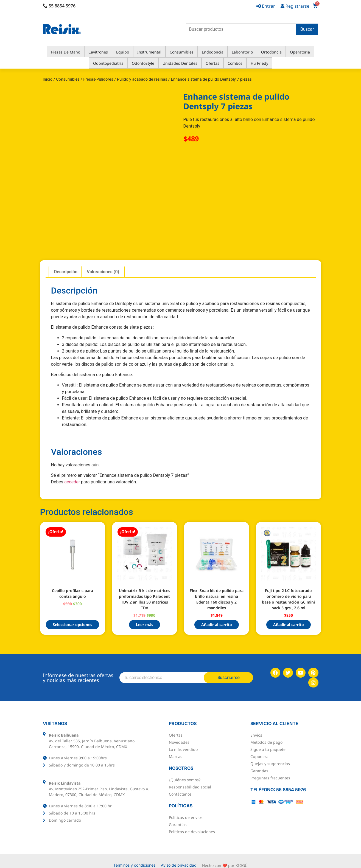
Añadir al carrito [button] (217, 625)
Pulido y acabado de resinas (142, 79)
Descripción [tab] (66, 272)
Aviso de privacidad (179, 856)
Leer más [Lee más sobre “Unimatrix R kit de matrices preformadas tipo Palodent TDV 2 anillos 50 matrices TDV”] (145, 625)
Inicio (48, 79)
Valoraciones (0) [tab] (103, 272)
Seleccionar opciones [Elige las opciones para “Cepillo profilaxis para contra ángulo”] (72, 625)
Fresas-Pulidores (98, 79)
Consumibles (68, 79)
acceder (72, 482)
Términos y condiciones (134, 856)
